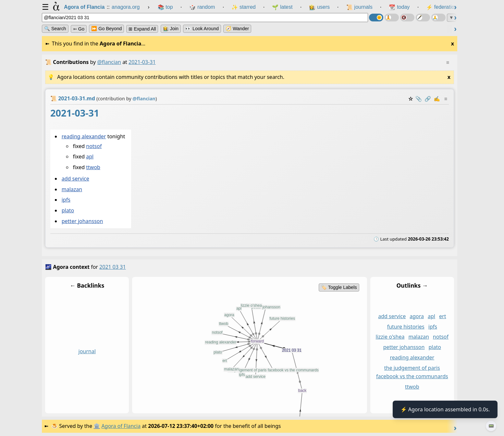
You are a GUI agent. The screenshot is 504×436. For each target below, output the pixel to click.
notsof (94, 146)
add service (75, 179)
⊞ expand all (142, 29)
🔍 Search (55, 29)
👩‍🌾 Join (171, 29)
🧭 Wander (237, 29)
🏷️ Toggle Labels (339, 287)
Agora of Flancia (121, 426)
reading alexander (84, 136)
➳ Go (79, 29)
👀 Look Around (202, 29)
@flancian (109, 62)
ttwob (93, 167)
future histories (406, 326)
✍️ (437, 99)
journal (87, 351)
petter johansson (82, 221)
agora (417, 316)
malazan (72, 189)
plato (68, 211)
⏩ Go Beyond (106, 29)
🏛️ (97, 426)
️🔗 (428, 99)
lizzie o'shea (390, 337)
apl (90, 157)
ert (443, 316)
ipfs (66, 200)
